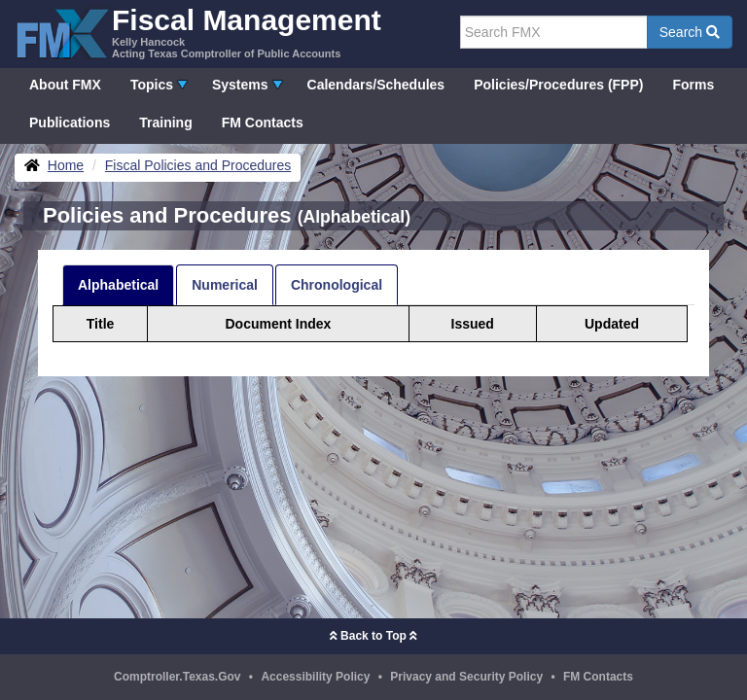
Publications (70, 122)
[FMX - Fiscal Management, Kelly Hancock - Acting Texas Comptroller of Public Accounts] (198, 32)
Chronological (337, 285)
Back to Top (373, 636)
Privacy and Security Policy (466, 677)
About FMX (65, 85)
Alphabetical (118, 285)
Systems (240, 85)
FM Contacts (263, 122)
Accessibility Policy (315, 677)
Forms (693, 85)
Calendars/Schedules (376, 85)
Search (690, 32)
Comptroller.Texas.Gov (177, 677)
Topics (152, 85)
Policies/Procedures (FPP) (558, 85)
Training (165, 122)
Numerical (225, 285)
